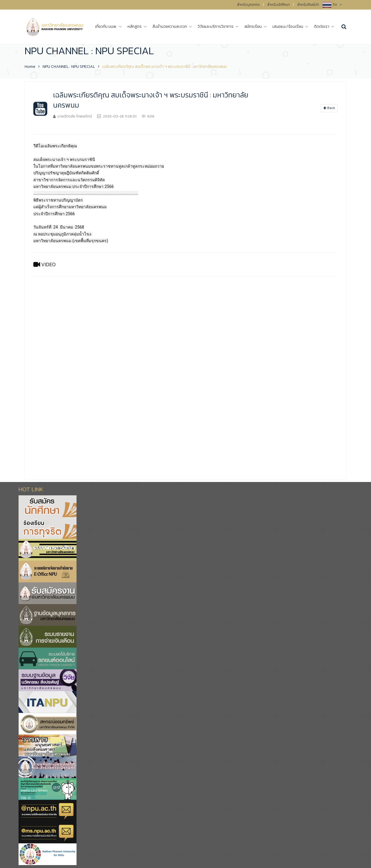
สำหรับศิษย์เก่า (308, 5)
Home (30, 67)
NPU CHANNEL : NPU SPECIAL (69, 67)
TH (337, 5)
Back (329, 108)
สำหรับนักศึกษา (278, 5)
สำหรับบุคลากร (248, 5)
